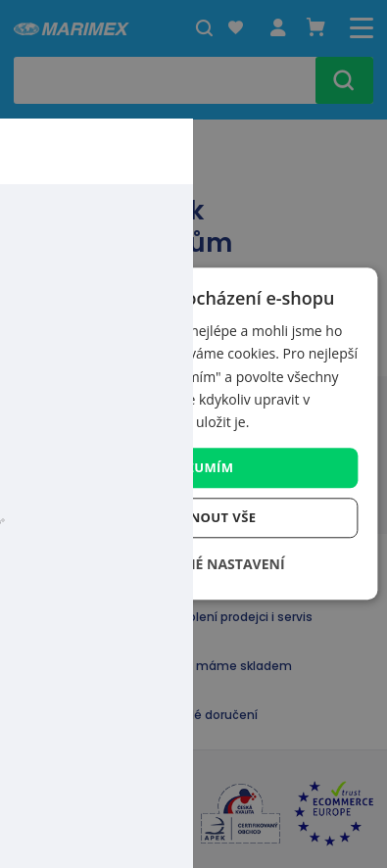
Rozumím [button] (201, 467)
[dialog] (193, 434)
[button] (193, 565)
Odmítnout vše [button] (201, 518)
